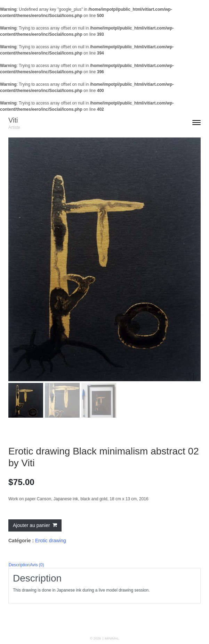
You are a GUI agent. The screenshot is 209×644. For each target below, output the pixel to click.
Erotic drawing (51, 541)
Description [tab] (19, 565)
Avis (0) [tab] (37, 565)
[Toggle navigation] (196, 123)
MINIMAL (112, 638)
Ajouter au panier (31, 525)
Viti (13, 120)
